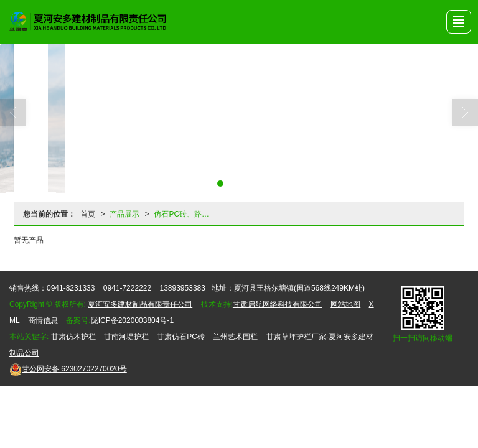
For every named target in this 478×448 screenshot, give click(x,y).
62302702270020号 (68, 369)
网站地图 (345, 304)
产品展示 (124, 214)
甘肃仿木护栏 (73, 337)
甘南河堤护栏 (126, 337)
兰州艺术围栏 (235, 337)
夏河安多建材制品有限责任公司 (140, 304)
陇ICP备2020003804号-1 (132, 320)
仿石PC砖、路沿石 (185, 214)
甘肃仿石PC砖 (181, 337)
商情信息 (43, 320)
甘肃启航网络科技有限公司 (278, 304)
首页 (88, 214)
